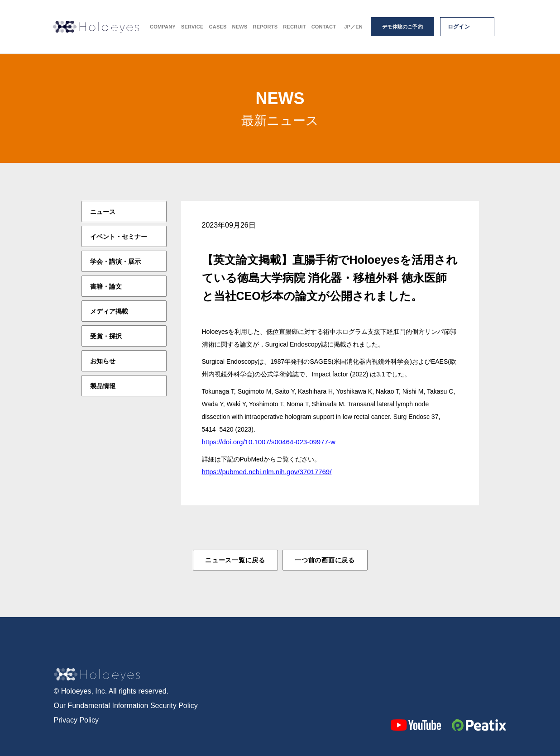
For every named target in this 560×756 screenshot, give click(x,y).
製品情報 (103, 386)
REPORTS (265, 27)
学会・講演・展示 (115, 262)
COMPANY (163, 27)
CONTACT (324, 27)
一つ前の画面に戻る (325, 560)
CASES (218, 27)
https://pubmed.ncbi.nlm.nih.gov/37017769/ (267, 472)
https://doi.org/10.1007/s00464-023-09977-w (269, 442)
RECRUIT (294, 27)
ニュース (103, 212)
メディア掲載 (109, 311)
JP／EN (353, 27)
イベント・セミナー (119, 237)
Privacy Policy (77, 720)
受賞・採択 (106, 336)
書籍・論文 (106, 286)
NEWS (240, 27)
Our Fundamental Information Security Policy (126, 706)
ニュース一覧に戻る (235, 560)
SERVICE (192, 27)
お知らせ (103, 361)
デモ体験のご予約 (402, 27)
